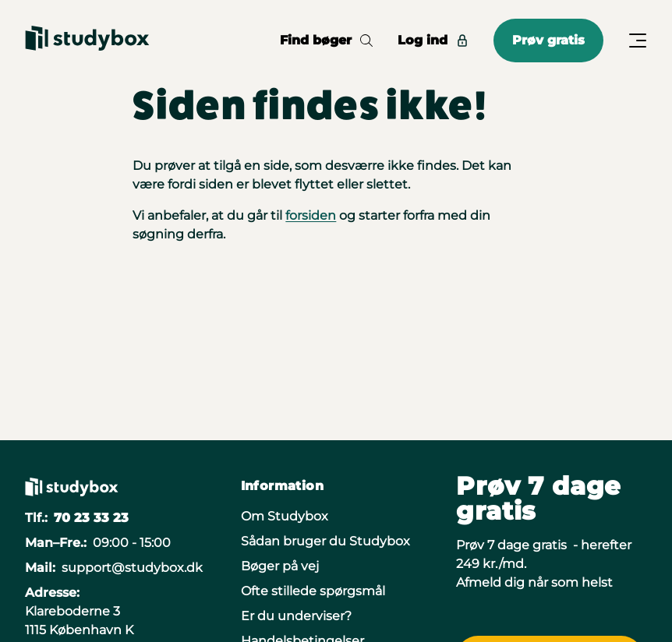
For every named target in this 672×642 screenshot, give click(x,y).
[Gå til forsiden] (87, 41)
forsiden (311, 215)
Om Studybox (285, 516)
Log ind (433, 40)
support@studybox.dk (132, 568)
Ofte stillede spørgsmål (313, 591)
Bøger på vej (280, 566)
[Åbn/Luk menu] (638, 41)
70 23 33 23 (91, 518)
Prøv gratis (548, 40)
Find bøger (326, 40)
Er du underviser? (296, 616)
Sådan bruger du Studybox (325, 541)
